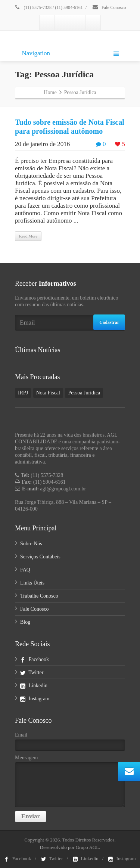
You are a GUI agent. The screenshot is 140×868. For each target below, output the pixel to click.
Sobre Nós (31, 544)
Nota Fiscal (48, 393)
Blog (25, 622)
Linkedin (34, 686)
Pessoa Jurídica (84, 393)
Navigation (70, 53)
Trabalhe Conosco (39, 596)
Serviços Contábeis (40, 557)
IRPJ (23, 393)
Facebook (35, 659)
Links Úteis (32, 583)
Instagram (35, 699)
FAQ (25, 570)
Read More (28, 236)
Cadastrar (109, 322)
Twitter (32, 672)
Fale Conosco (109, 7)
